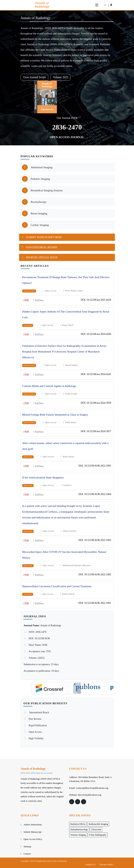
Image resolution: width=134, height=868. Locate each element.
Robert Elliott (67, 594)
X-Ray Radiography (98, 835)
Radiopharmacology (79, 829)
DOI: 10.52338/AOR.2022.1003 (95, 540)
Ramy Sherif (67, 325)
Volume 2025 (60, 77)
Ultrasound (96, 829)
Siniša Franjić (70, 394)
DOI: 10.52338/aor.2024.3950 (96, 403)
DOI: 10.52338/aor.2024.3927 (96, 431)
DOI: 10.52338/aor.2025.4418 (96, 300)
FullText (38, 300)
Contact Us (90, 864)
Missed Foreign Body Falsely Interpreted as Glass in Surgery (55, 415)
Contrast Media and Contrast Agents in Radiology (49, 386)
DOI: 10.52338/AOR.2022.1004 (95, 494)
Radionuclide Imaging (98, 824)
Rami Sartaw (67, 457)
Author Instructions (33, 825)
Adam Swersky (68, 531)
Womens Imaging (78, 835)
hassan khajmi (70, 365)
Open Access (49, 291)
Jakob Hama (70, 422)
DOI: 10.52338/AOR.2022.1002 (95, 574)
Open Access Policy (33, 839)
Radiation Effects (78, 824)
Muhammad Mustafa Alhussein (75, 565)
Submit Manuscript (32, 832)
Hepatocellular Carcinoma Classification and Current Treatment (57, 586)
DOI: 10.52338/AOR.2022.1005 (95, 466)
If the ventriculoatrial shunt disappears (43, 477)
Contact (27, 854)
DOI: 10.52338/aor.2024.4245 (96, 374)
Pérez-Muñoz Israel (73, 291)
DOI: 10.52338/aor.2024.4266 (96, 334)
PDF (26, 300)
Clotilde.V (66, 485)
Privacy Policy (107, 864)
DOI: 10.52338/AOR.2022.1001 (95, 603)
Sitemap (27, 846)
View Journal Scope (34, 77)
